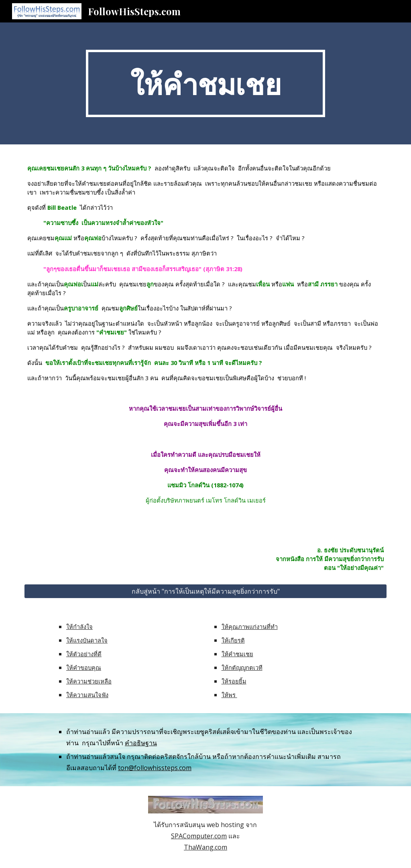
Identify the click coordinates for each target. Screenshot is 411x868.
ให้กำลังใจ (79, 627)
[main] (205, 83)
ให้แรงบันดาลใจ (87, 640)
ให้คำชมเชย (237, 654)
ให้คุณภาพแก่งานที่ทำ (250, 627)
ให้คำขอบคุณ (84, 667)
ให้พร (229, 695)
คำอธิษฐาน (141, 743)
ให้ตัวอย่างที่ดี (84, 654)
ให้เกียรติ (233, 640)
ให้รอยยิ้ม (234, 681)
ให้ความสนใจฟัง (87, 695)
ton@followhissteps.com (155, 768)
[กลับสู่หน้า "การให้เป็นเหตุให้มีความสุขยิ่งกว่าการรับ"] (206, 591)
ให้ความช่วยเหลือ (89, 681)
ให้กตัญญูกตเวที (242, 667)
